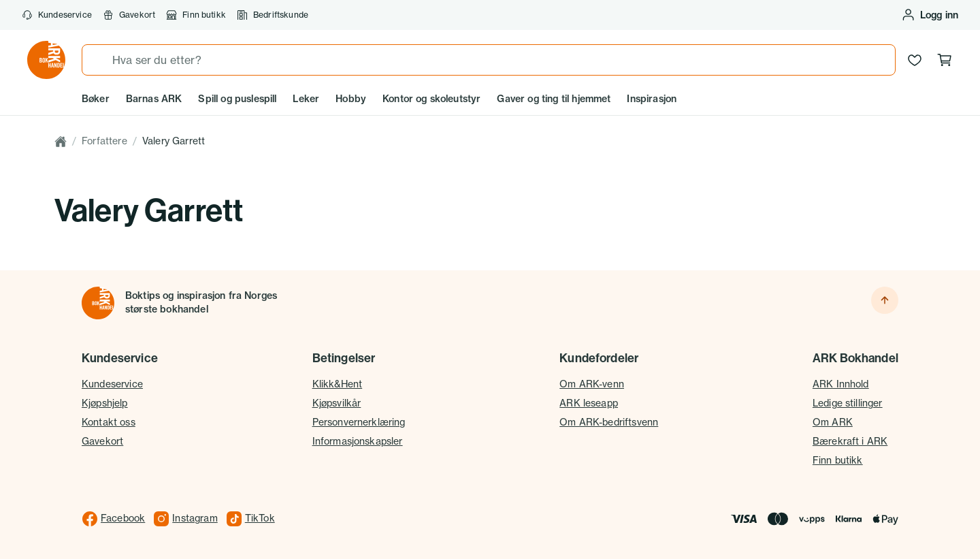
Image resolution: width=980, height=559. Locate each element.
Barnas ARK (154, 99)
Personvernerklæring (359, 422)
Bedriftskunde (273, 15)
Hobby (351, 99)
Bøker (96, 99)
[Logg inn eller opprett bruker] (930, 15)
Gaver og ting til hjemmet (554, 99)
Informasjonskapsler (358, 441)
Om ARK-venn (592, 384)
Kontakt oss (109, 422)
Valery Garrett (174, 141)
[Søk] (97, 60)
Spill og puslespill (237, 99)
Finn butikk (196, 15)
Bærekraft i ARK (850, 441)
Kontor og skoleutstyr (431, 99)
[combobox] (489, 60)
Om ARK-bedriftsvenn (609, 422)
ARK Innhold (841, 384)
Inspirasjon (652, 99)
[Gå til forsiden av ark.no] (46, 60)
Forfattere (104, 141)
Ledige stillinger (848, 403)
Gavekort (129, 15)
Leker (306, 99)
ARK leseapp (589, 403)
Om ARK (833, 422)
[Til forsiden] (98, 303)
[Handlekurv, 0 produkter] (945, 60)
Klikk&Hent (338, 384)
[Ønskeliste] (915, 60)
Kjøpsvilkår (337, 403)
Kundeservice (57, 15)
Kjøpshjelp (105, 403)
